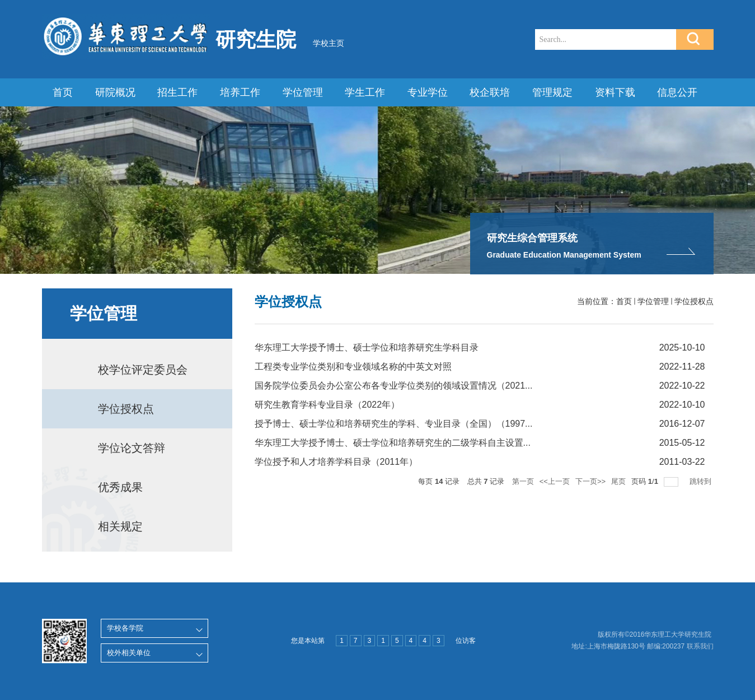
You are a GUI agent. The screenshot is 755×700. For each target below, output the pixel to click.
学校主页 (329, 43)
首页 (63, 92)
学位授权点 (694, 301)
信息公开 (677, 92)
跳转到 (702, 481)
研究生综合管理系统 (532, 238)
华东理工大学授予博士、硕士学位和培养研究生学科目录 (367, 347)
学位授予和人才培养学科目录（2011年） (336, 462)
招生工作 (177, 92)
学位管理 (303, 92)
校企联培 (490, 92)
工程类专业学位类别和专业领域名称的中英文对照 (353, 367)
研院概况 (115, 92)
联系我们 (700, 646)
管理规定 (552, 92)
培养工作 (240, 92)
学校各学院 (125, 628)
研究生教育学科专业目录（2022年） (327, 405)
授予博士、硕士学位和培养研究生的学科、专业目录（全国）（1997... (394, 424)
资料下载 (615, 92)
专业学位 (428, 92)
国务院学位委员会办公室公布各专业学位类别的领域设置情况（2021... (394, 386)
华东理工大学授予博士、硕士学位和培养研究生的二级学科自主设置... (393, 443)
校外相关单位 (129, 653)
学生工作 (365, 92)
